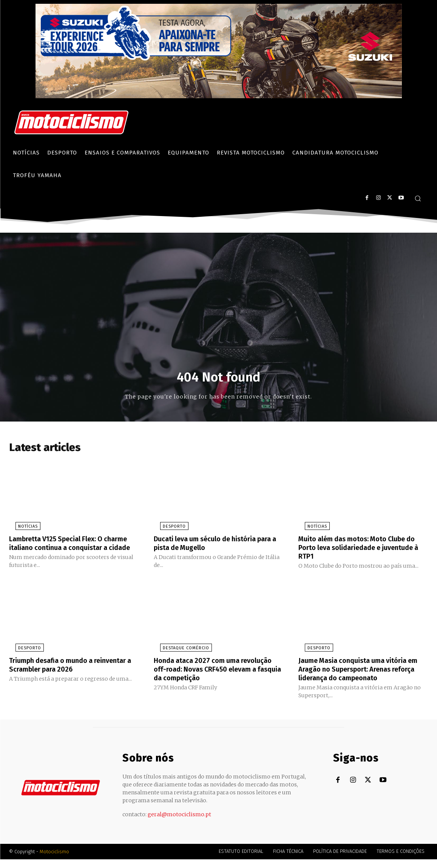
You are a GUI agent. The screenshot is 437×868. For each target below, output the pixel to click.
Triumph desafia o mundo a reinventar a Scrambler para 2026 (67, 674)
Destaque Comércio (180, 658)
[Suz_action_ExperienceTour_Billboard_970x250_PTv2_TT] (219, 96)
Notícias (22, 529)
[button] (418, 198)
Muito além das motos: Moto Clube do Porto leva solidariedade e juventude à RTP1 (359, 550)
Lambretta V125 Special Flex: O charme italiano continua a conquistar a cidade (62, 550)
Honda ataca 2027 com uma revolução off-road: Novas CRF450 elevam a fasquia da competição (212, 678)
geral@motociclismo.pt (179, 823)
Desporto (168, 529)
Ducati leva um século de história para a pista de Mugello (211, 545)
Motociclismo (54, 860)
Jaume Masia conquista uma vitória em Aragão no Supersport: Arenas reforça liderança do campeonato (358, 678)
